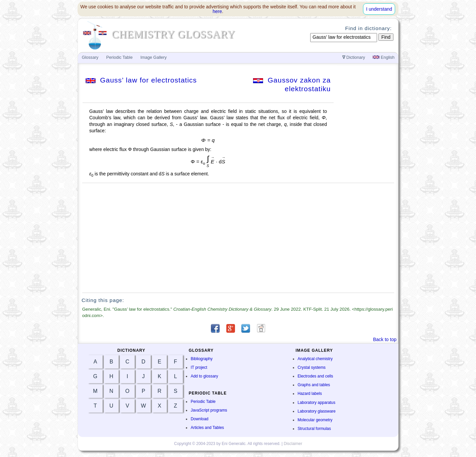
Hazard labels (310, 394)
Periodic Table (203, 402)
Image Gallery (153, 57)
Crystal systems (312, 367)
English (384, 57)
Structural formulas (314, 429)
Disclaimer (293, 444)
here (217, 11)
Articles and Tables (207, 428)
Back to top (385, 339)
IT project (199, 367)
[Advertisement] (238, 238)
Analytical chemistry (315, 359)
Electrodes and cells (315, 376)
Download (199, 419)
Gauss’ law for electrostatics (141, 80)
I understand (379, 9)
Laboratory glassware (317, 411)
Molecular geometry (315, 420)
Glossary (90, 57)
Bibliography (201, 359)
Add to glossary (204, 376)
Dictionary (354, 57)
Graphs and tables (314, 385)
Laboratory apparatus (316, 403)
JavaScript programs (209, 410)
